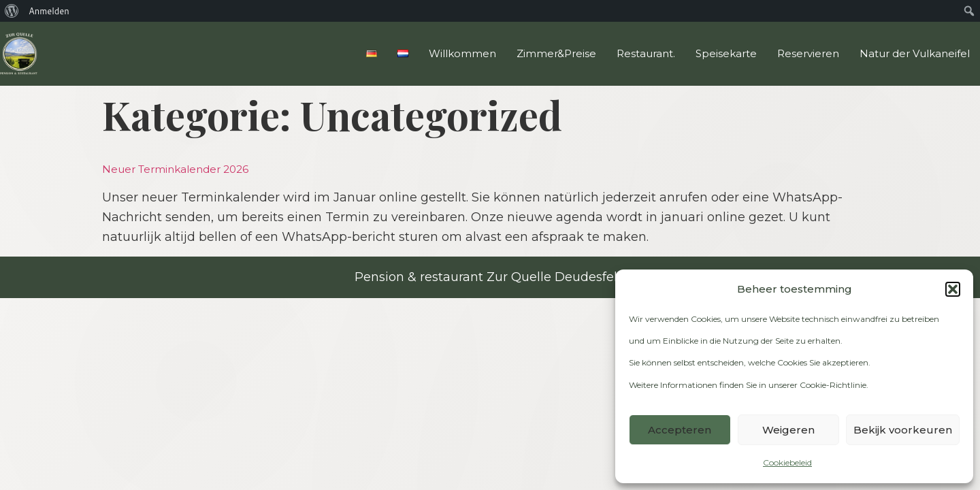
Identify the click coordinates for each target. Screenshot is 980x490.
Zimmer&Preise (556, 53)
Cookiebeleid (787, 462)
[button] (953, 289)
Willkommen (462, 53)
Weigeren (788, 430)
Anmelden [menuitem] (49, 11)
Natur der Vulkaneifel (915, 53)
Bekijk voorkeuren (903, 430)
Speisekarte (726, 53)
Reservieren (808, 53)
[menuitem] (12, 11)
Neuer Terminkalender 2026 (175, 169)
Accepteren (680, 430)
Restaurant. (646, 53)
